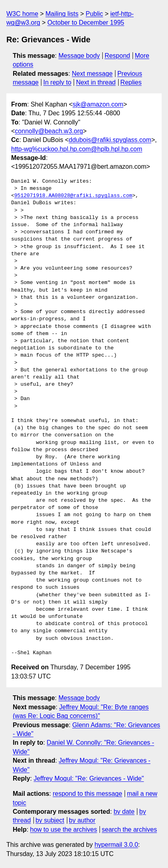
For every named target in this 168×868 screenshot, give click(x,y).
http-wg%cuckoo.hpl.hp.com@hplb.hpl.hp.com (77, 149)
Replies (131, 82)
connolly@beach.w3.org (49, 131)
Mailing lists (62, 14)
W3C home (22, 14)
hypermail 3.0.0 (116, 845)
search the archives (130, 830)
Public (94, 14)
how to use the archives (64, 830)
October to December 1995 (86, 23)
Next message (92, 74)
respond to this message (87, 794)
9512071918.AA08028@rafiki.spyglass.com (73, 196)
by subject (50, 820)
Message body (79, 56)
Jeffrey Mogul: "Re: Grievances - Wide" (89, 778)
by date (124, 812)
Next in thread (96, 82)
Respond (117, 56)
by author (82, 820)
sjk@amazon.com (98, 104)
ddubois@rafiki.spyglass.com (110, 140)
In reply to (57, 82)
